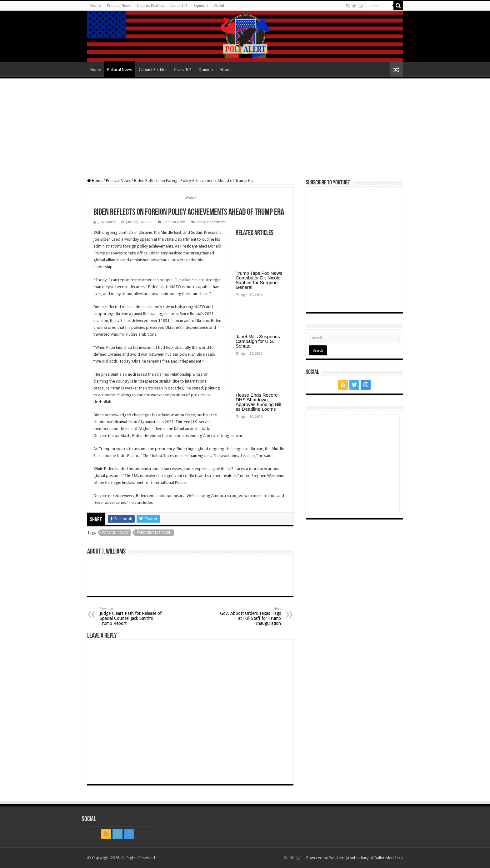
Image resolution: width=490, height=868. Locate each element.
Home (95, 6)
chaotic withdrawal (110, 422)
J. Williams (107, 222)
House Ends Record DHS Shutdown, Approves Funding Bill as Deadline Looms (258, 402)
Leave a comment (211, 222)
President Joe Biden (154, 533)
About (219, 6)
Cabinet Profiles (150, 6)
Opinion (201, 6)
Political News (119, 6)
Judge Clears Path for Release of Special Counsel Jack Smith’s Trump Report (132, 616)
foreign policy (115, 533)
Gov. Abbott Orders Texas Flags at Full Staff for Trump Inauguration (249, 616)
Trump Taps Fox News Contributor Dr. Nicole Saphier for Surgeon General (259, 280)
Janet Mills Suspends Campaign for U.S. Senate (258, 341)
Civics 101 (179, 6)
